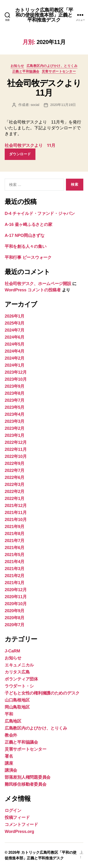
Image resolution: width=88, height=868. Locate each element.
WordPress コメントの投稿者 (33, 290)
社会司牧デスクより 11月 (30, 145)
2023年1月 (15, 435)
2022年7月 (15, 470)
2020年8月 (15, 618)
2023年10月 (16, 379)
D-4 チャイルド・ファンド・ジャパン (40, 213)
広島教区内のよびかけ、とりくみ (52, 66)
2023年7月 (15, 400)
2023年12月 (16, 372)
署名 (9, 756)
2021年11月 (16, 513)
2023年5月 (15, 407)
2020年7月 (15, 625)
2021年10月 (16, 520)
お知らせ (17, 66)
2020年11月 (16, 597)
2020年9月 (15, 611)
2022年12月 (16, 442)
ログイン (13, 810)
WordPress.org (19, 832)
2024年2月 (15, 358)
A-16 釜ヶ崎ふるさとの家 (28, 224)
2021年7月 (15, 541)
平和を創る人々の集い (25, 246)
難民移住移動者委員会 (25, 784)
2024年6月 (15, 337)
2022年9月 (15, 463)
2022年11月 (16, 449)
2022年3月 (15, 485)
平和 (9, 714)
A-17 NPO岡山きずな (25, 235)
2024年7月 (15, 330)
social (35, 105)
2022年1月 (15, 499)
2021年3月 (15, 569)
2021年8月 (15, 534)
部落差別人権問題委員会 (28, 777)
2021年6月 (15, 548)
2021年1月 (15, 583)
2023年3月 (15, 421)
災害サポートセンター (59, 71)
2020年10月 (16, 604)
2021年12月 (16, 506)
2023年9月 (15, 386)
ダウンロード (20, 154)
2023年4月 (15, 414)
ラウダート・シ (19, 686)
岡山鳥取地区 (17, 707)
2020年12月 (16, 590)
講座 (9, 763)
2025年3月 (15, 323)
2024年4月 (15, 351)
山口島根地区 (17, 700)
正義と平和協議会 (26, 71)
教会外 (11, 735)
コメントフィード (21, 825)
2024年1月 (15, 365)
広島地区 (13, 721)
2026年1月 (15, 316)
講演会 (11, 770)
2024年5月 (15, 344)
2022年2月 (15, 492)
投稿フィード (17, 817)
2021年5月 (15, 555)
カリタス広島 (17, 672)
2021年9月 (15, 527)
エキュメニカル (19, 665)
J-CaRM (12, 651)
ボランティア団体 (21, 679)
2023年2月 (15, 428)
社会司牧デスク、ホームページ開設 (38, 284)
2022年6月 (15, 477)
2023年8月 (15, 393)
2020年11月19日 (63, 105)
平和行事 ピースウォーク (30, 257)
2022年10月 (16, 456)
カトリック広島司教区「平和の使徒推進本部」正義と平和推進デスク (44, 15)
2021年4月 (15, 562)
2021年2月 (15, 576)
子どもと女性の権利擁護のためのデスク (42, 693)
